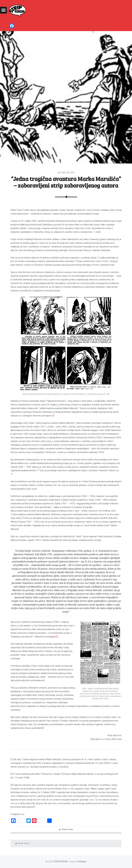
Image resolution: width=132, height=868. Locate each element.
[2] (57, 637)
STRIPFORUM (61, 862)
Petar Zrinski (68, 829)
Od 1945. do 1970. (66, 173)
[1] (53, 416)
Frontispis (81, 862)
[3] (43, 728)
